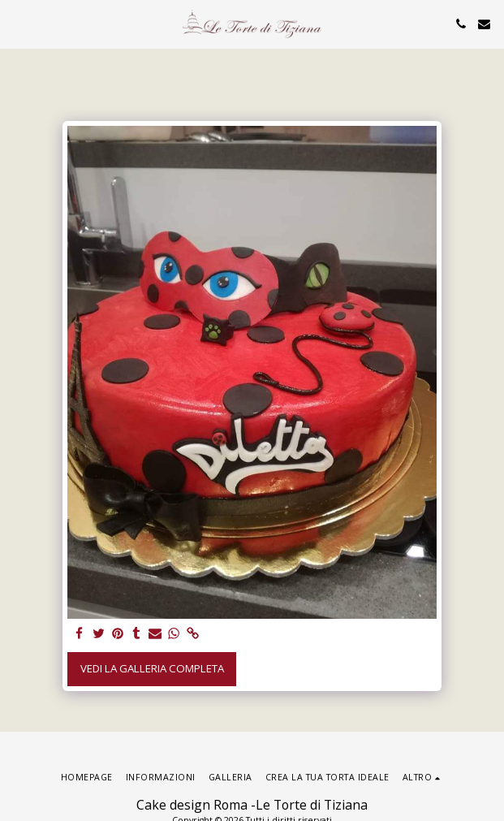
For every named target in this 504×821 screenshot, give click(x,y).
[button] (18, 23)
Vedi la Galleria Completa (152, 668)
